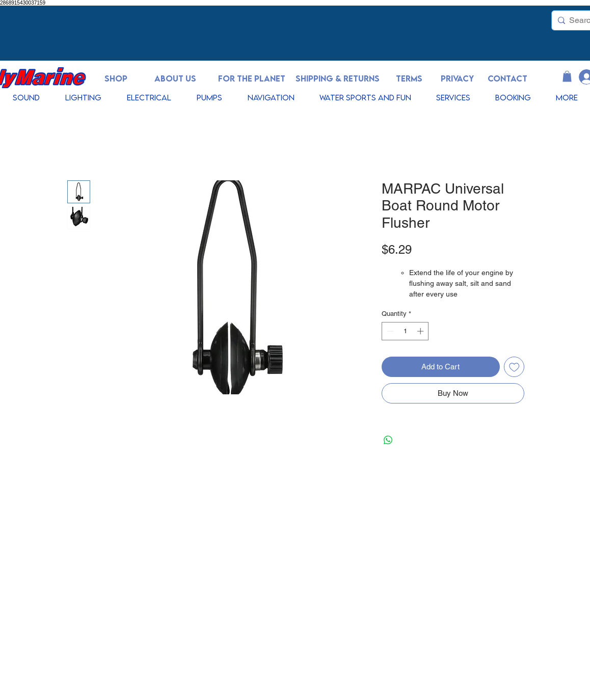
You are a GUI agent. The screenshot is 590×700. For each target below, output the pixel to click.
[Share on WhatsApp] (388, 440)
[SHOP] (116, 79)
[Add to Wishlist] (514, 367)
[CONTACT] (507, 79)
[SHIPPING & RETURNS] (337, 79)
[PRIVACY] (457, 79)
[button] (567, 76)
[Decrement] (389, 331)
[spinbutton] (405, 331)
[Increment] (421, 331)
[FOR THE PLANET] (252, 79)
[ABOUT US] (175, 79)
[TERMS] (409, 79)
